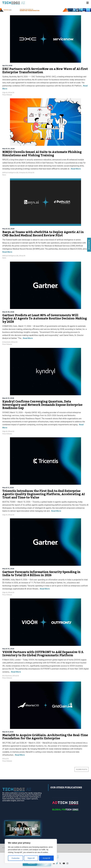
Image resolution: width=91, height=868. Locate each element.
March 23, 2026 (8, 229)
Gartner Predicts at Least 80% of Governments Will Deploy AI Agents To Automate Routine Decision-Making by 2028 (45, 319)
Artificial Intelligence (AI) (10, 173)
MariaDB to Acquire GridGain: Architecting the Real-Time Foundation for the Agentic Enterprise (45, 737)
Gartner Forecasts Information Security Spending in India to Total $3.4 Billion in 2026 (41, 574)
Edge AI (5, 93)
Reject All (31, 858)
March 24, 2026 (8, 149)
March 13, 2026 (8, 398)
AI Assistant (6, 342)
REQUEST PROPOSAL (37, 863)
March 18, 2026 (8, 312)
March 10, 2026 (8, 569)
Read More (76, 169)
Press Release (7, 95)
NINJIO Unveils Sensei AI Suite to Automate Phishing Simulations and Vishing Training (42, 154)
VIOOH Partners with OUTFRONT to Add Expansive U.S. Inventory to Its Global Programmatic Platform (43, 654)
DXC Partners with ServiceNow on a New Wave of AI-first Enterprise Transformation (45, 71)
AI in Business (7, 676)
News (4, 175)
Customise (16, 858)
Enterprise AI (23, 173)
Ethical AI (11, 93)
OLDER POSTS (82, 769)
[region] (31, 851)
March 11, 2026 (8, 488)
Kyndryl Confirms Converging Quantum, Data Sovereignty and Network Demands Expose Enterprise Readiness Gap (42, 405)
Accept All (46, 858)
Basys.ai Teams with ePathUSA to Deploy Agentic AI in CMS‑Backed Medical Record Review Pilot (43, 234)
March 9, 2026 (8, 732)
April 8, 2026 (7, 66)
